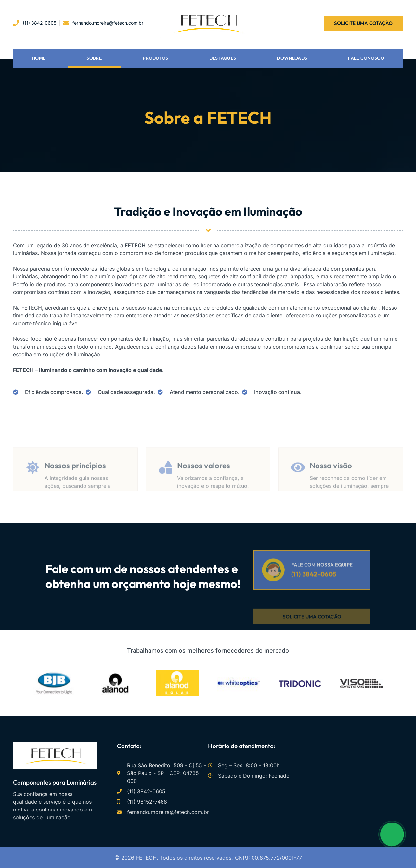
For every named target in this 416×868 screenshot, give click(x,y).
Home (39, 58)
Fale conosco (366, 58)
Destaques (223, 58)
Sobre (94, 58)
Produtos (155, 58)
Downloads (292, 58)
